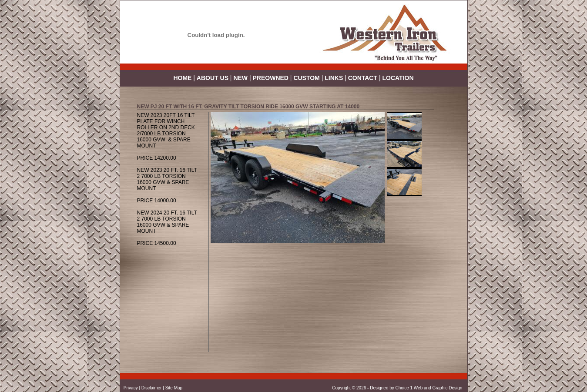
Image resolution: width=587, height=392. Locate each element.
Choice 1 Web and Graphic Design (430, 388)
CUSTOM (306, 78)
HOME (182, 78)
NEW (240, 78)
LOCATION (398, 78)
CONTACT (363, 78)
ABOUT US (213, 78)
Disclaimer (152, 388)
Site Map (174, 388)
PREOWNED (272, 78)
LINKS (334, 78)
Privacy (131, 388)
